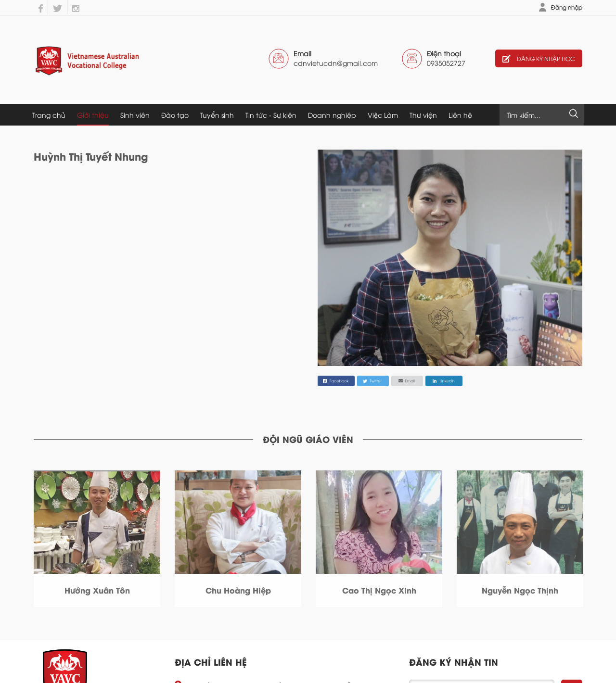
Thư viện (423, 115)
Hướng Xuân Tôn (97, 590)
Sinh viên (135, 115)
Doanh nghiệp (332, 115)
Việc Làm (383, 115)
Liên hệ (460, 115)
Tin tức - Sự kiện (271, 115)
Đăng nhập (567, 7)
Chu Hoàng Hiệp (238, 590)
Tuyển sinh (217, 115)
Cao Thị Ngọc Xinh (379, 590)
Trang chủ (49, 115)
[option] (97, 539)
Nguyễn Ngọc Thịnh (520, 590)
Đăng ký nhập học (539, 58)
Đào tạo (175, 115)
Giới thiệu (93, 115)
